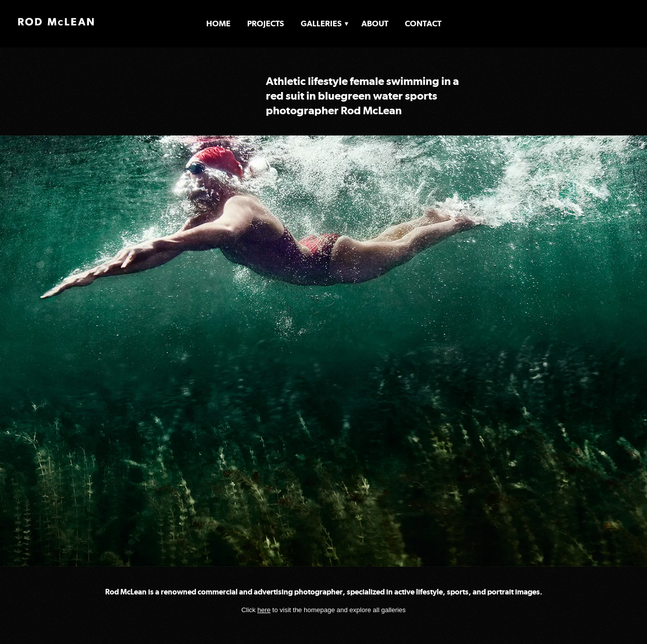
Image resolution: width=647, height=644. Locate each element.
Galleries (321, 24)
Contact (423, 24)
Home (218, 24)
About (375, 24)
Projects (266, 24)
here (264, 610)
